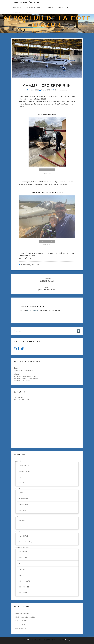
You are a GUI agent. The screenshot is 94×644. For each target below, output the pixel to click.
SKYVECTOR (23, 558)
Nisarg (68, 640)
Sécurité (18, 461)
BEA (20, 477)
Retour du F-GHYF (21, 621)
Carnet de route (21, 629)
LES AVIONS (59, 7)
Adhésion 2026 (20, 625)
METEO (18, 489)
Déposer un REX (24, 465)
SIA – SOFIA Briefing (25, 542)
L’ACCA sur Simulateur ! (23, 613)
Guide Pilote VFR (24, 581)
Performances (23, 552)
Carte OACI (22, 569)
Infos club (35, 265)
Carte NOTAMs (23, 536)
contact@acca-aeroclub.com (24, 370)
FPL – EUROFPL (24, 587)
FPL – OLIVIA (23, 593)
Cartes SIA (22, 575)
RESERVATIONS (17, 12)
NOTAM (18, 532)
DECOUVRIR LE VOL (18, 7)
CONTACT (29, 12)
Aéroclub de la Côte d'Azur (26, 2)
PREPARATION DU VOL (23, 548)
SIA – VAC (22, 520)
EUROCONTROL (24, 526)
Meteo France (23, 499)
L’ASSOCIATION (47, 7)
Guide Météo (23, 510)
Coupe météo (23, 504)
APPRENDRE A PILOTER (33, 7)
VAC (17, 516)
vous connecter (33, 310)
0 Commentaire (61, 90)
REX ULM (22, 483)
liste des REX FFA (24, 471)
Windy (21, 493)
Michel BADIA (47, 90)
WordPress (53, 640)
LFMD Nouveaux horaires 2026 (25, 617)
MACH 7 (21, 563)
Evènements (26, 265)
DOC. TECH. (71, 7)
